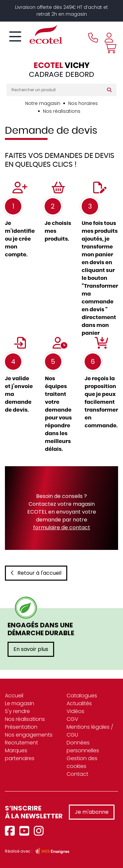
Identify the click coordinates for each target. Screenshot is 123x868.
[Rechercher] (111, 90)
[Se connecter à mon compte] (109, 38)
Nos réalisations (62, 111)
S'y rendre (17, 711)
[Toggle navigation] (15, 37)
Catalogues (82, 696)
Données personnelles (83, 747)
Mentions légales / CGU (90, 731)
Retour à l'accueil (36, 573)
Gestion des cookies (82, 762)
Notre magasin (43, 103)
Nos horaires (83, 103)
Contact (77, 774)
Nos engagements (29, 735)
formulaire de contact (62, 528)
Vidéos (75, 711)
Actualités (79, 703)
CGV (72, 719)
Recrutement (21, 743)
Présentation (21, 727)
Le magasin (20, 703)
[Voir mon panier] (109, 48)
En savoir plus (31, 649)
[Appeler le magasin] (93, 38)
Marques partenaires (20, 754)
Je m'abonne (92, 812)
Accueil (14, 696)
